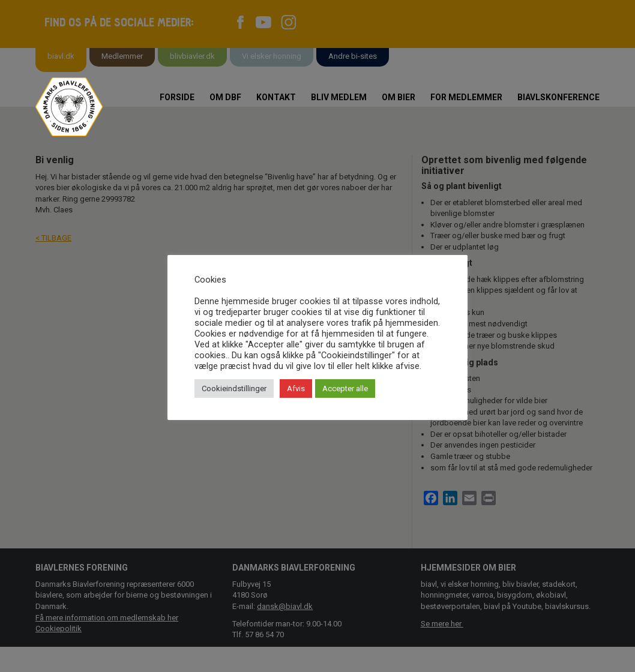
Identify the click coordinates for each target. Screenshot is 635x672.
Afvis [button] (296, 388)
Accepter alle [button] (345, 388)
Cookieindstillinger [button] (234, 388)
